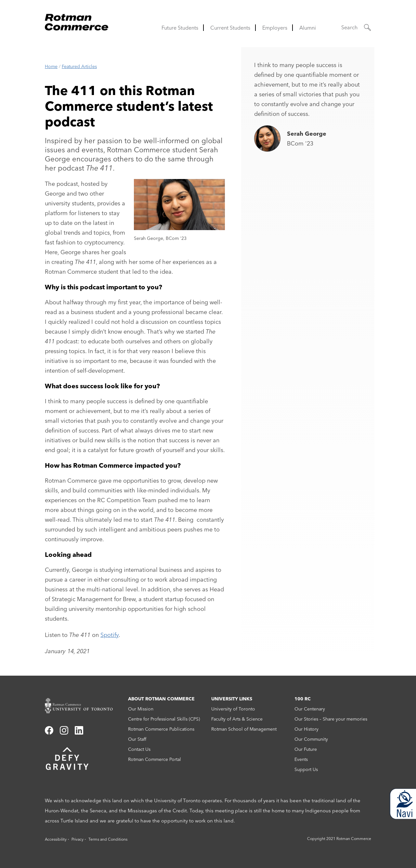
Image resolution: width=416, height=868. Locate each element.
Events (301, 759)
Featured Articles (79, 66)
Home (51, 66)
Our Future (306, 749)
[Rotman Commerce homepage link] (83, 706)
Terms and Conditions (108, 839)
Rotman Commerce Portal (155, 759)
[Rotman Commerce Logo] (77, 20)
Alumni (308, 28)
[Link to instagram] (64, 733)
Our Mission (141, 709)
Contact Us (139, 749)
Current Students (230, 28)
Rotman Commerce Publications (161, 729)
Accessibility (56, 839)
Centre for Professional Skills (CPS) (164, 719)
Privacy (78, 839)
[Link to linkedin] (79, 733)
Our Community (311, 739)
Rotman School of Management (244, 729)
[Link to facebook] (49, 733)
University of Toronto (233, 709)
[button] (356, 28)
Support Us (306, 769)
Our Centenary (310, 709)
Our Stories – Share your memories (331, 719)
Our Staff (137, 739)
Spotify (110, 635)
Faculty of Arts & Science (237, 719)
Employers (275, 28)
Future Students (180, 28)
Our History (306, 729)
